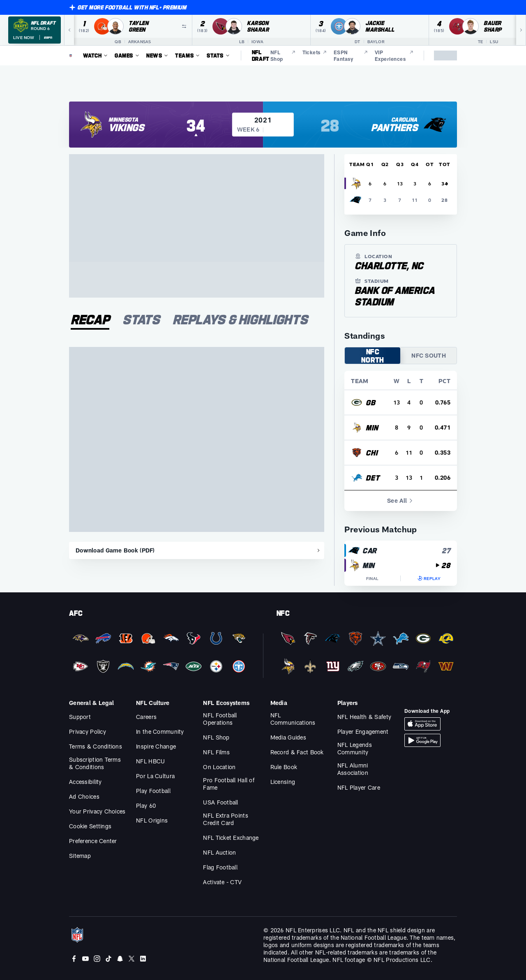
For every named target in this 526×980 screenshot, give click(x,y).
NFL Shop (216, 737)
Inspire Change (156, 746)
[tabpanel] (197, 453)
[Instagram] (97, 959)
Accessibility (85, 782)
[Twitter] (131, 959)
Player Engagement (363, 732)
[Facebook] (74, 959)
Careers (146, 717)
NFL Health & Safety (364, 717)
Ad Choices (84, 796)
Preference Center (93, 841)
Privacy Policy (88, 732)
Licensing (283, 782)
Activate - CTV (222, 882)
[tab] (90, 321)
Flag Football (220, 867)
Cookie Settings (90, 826)
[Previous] (69, 30)
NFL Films (216, 752)
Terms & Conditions (96, 746)
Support (80, 717)
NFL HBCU (150, 761)
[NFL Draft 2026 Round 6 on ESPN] (35, 30)
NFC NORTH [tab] (373, 356)
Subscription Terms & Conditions (95, 763)
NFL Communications (293, 719)
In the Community (160, 732)
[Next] (521, 30)
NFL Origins (152, 820)
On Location (219, 767)
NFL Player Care (359, 787)
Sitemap (80, 856)
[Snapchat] (120, 959)
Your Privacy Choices (97, 811)
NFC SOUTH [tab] (429, 355)
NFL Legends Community (355, 748)
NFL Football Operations (220, 719)
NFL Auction (219, 852)
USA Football (220, 802)
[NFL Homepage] (71, 55)
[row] (401, 403)
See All (401, 500)
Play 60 (146, 805)
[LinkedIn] (143, 959)
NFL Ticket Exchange (231, 838)
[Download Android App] (422, 740)
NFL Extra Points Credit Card (225, 819)
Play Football (153, 791)
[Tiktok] (108, 959)
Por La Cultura (155, 776)
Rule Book (284, 767)
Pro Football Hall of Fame (229, 784)
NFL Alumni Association (353, 769)
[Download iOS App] (422, 724)
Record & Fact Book (297, 752)
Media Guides (288, 737)
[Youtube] (85, 959)
